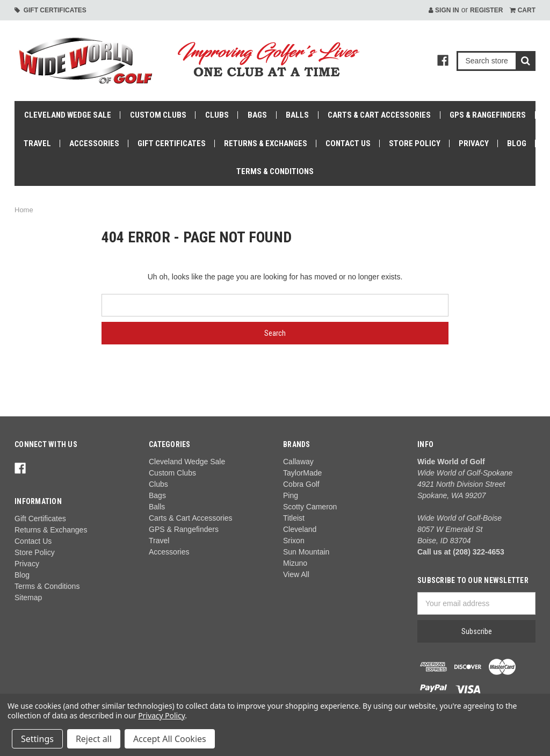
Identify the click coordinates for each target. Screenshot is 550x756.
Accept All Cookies (170, 739)
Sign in (444, 10)
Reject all (94, 739)
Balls (297, 115)
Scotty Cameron (310, 507)
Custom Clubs (158, 115)
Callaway (298, 462)
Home (24, 210)
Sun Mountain (306, 552)
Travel (37, 143)
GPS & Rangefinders (488, 115)
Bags (257, 115)
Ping (291, 495)
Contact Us (348, 143)
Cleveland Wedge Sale (68, 115)
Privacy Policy (161, 715)
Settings (37, 739)
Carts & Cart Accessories (379, 115)
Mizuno (295, 563)
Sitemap (28, 597)
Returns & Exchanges (266, 143)
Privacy (474, 143)
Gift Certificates (50, 10)
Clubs (217, 115)
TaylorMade (302, 473)
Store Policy (415, 143)
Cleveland (300, 529)
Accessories (94, 143)
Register (486, 10)
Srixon (294, 541)
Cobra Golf (301, 484)
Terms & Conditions (275, 171)
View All (296, 574)
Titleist (294, 518)
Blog (517, 143)
